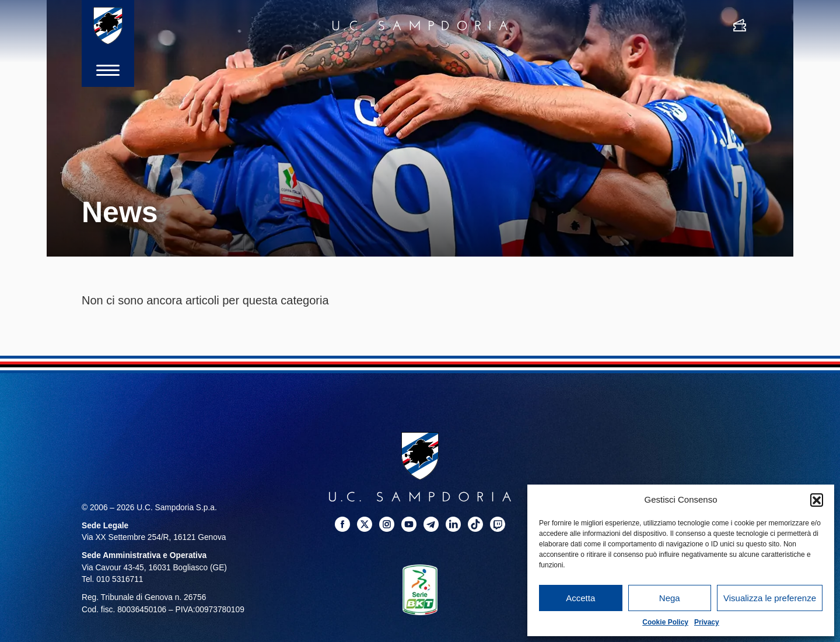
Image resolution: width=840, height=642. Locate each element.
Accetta (580, 598)
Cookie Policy (665, 622)
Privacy (707, 622)
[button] (817, 500)
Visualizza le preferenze (770, 598)
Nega (670, 598)
